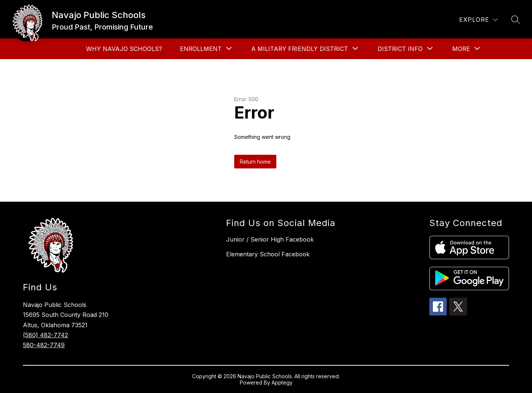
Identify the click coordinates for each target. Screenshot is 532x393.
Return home (255, 162)
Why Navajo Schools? (124, 49)
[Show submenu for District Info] (400, 49)
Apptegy (282, 382)
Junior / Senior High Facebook (270, 239)
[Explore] (478, 20)
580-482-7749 (44, 345)
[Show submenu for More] (461, 49)
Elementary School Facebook (268, 254)
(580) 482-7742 (45, 335)
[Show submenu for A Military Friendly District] (300, 49)
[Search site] (516, 20)
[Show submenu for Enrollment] (201, 49)
